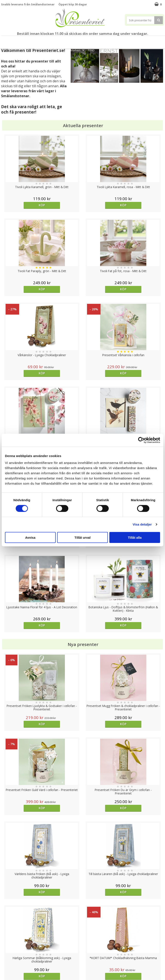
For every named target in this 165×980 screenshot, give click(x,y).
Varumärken (10, 935)
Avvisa (30, 537)
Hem (118, 41)
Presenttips (100, 41)
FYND (91, 50)
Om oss (7, 948)
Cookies (7, 928)
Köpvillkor (8, 941)
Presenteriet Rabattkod (18, 954)
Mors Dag (19, 41)
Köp (21, 205)
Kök (131, 41)
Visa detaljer (142, 524)
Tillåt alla (135, 537)
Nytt (5, 41)
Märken (78, 50)
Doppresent (10, 967)
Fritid (144, 41)
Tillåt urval (83, 537)
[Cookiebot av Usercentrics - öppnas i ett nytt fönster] (141, 440)
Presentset (78, 41)
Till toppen (83, 913)
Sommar (60, 41)
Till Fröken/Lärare (41, 41)
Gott (158, 41)
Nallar (5, 961)
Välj (103, 739)
